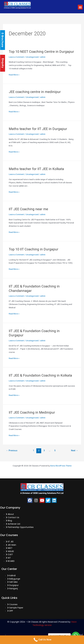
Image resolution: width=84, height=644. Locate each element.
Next (75, 450)
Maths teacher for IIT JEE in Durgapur (38, 129)
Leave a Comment (16, 57)
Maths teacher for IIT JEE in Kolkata (36, 169)
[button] (80, 7)
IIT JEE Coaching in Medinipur (32, 412)
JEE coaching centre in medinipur (35, 92)
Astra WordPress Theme (61, 466)
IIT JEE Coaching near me (28, 209)
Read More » (14, 74)
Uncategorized (32, 57)
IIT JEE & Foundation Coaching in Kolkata (40, 375)
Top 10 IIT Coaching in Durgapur (34, 249)
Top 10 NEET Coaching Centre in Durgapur (41, 52)
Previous (12, 450)
